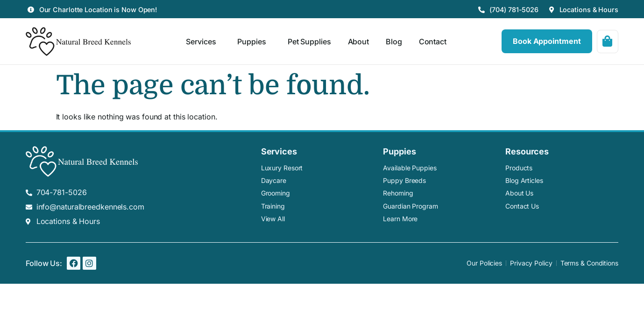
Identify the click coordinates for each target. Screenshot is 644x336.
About (358, 42)
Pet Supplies (309, 42)
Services (203, 42)
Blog (394, 42)
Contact (432, 42)
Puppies (254, 42)
